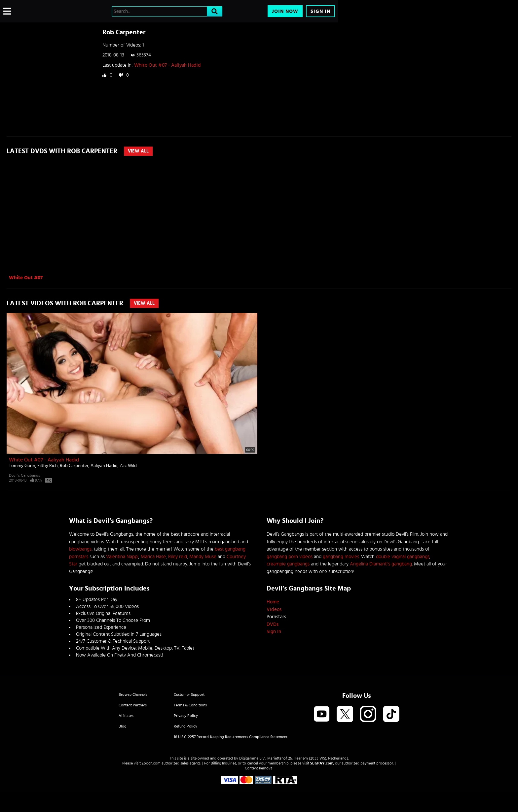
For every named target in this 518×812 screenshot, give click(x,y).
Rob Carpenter (74, 466)
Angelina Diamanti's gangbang (381, 564)
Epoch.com (151, 763)
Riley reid (178, 557)
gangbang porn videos (290, 557)
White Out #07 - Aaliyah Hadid (167, 65)
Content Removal (259, 768)
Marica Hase (153, 557)
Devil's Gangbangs (24, 475)
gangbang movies (341, 557)
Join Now (285, 11)
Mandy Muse (203, 557)
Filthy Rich (48, 466)
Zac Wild (128, 466)
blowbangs (80, 549)
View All (138, 151)
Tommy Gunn (22, 466)
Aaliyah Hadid (104, 466)
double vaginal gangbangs (403, 557)
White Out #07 (26, 278)
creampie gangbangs (288, 564)
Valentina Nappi (122, 557)
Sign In (320, 11)
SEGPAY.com (322, 763)
